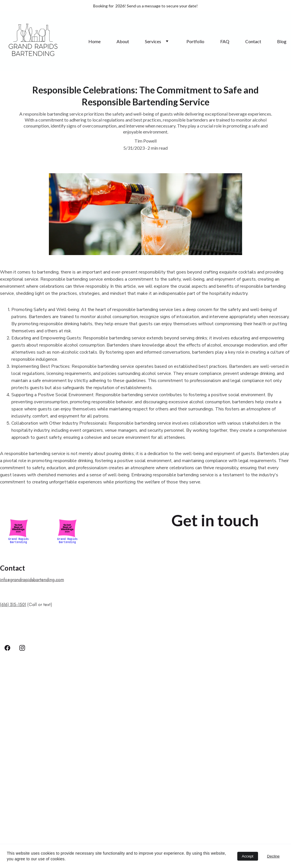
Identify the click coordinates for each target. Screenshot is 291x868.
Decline (273, 856)
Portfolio (195, 41)
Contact (253, 41)
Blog (282, 41)
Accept (248, 856)
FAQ (225, 41)
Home (94, 41)
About (123, 41)
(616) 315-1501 (13, 608)
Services (153, 41)
